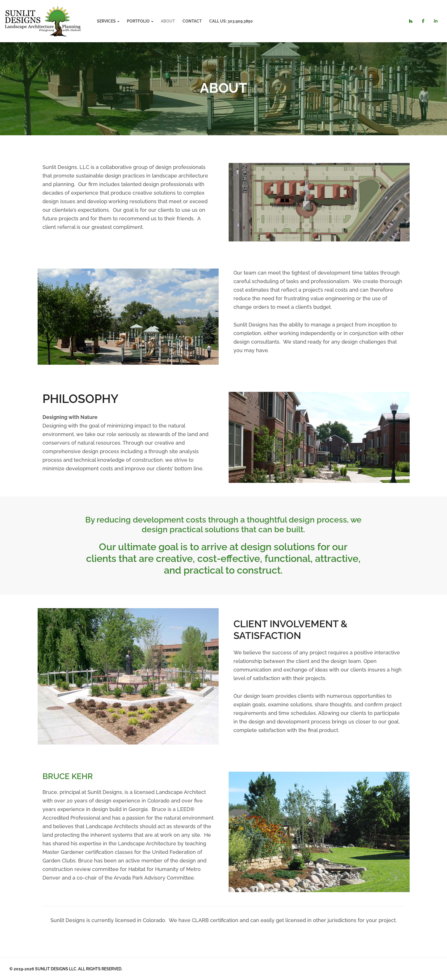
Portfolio (137, 21)
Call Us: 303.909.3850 (230, 21)
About (167, 21)
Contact (191, 21)
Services (106, 21)
